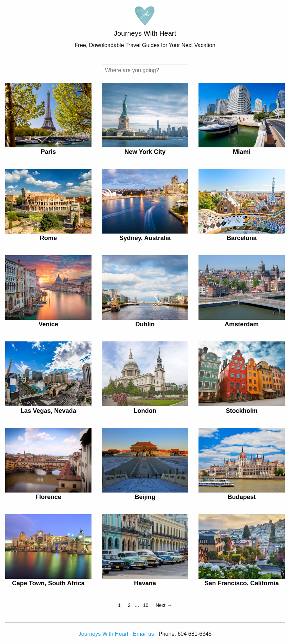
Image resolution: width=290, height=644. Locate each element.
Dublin (145, 324)
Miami (242, 152)
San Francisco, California (241, 583)
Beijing (145, 497)
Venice (48, 324)
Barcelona (242, 238)
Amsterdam (242, 324)
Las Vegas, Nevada (48, 411)
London (145, 411)
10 (146, 605)
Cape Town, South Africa (48, 583)
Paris (48, 152)
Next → (164, 605)
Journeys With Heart (103, 634)
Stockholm (241, 411)
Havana (145, 583)
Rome (48, 238)
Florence (48, 497)
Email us (143, 634)
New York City (145, 152)
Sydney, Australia (145, 238)
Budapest (241, 497)
